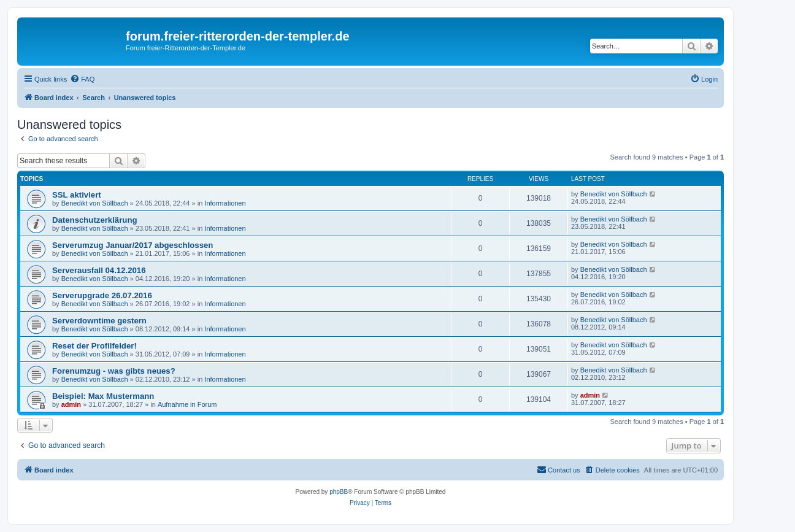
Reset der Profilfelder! (94, 346)
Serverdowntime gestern (99, 321)
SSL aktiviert (77, 195)
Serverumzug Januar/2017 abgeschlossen (132, 245)
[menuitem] (82, 79)
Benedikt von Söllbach (95, 203)
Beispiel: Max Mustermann (103, 396)
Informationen (225, 203)
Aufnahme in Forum (187, 404)
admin (71, 404)
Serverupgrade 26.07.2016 (102, 295)
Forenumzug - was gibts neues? (114, 371)
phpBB (339, 492)
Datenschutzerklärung (95, 220)
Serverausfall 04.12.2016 (99, 270)
